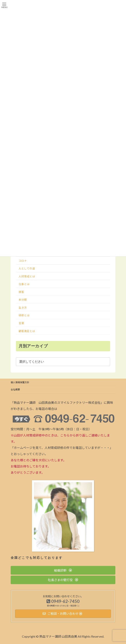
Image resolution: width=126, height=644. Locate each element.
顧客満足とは (27, 331)
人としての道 (27, 268)
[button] (63, 570)
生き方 (23, 308)
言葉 (21, 323)
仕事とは (24, 284)
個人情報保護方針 (20, 382)
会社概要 (15, 390)
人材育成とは (27, 276)
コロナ (23, 261)
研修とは (24, 315)
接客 (21, 292)
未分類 (23, 300)
